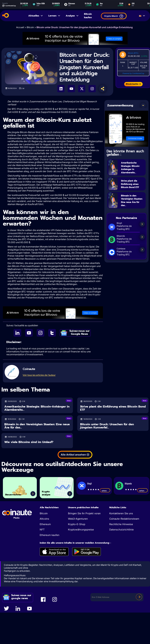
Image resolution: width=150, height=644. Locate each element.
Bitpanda (128, 483)
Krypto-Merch (114, 16)
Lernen (54, 16)
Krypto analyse (49, 491)
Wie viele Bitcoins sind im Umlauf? (29, 442)
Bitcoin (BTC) (133, 53)
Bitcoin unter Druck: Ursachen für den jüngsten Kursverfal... (107, 426)
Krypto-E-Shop (77, 524)
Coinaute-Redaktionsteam (124, 519)
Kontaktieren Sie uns (121, 513)
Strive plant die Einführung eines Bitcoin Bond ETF (133, 189)
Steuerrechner (18, 494)
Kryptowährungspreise (81, 530)
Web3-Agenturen (78, 519)
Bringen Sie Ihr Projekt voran (84, 513)
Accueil (20, 27)
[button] (143, 105)
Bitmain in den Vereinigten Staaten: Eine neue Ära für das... (131, 209)
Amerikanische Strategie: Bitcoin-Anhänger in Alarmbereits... (132, 169)
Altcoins (44, 519)
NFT (42, 530)
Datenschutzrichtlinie (121, 530)
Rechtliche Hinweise (121, 524)
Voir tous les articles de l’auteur (39, 375)
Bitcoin (30, 27)
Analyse (72, 16)
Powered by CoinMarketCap (133, 73)
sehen (105, 491)
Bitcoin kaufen (88, 16)
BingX (89, 483)
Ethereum (45, 524)
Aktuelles (36, 16)
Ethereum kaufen (50, 535)
